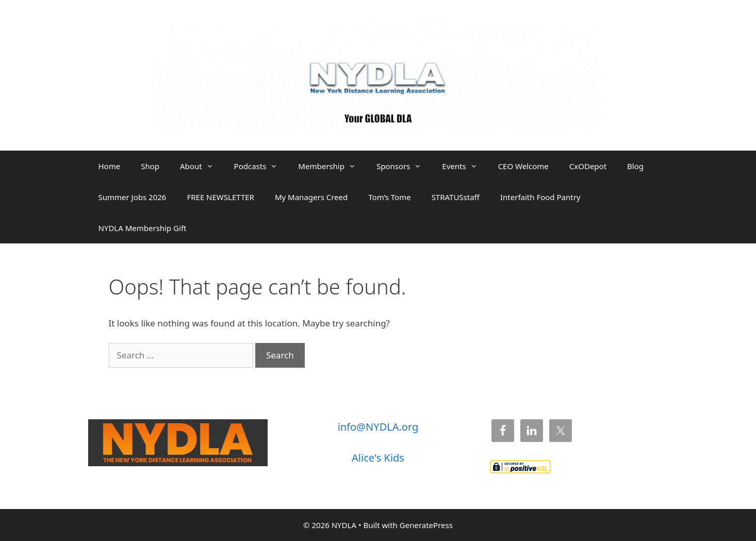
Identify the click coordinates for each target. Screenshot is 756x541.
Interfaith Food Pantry (540, 197)
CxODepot (588, 166)
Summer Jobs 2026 (133, 197)
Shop (150, 166)
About (202, 166)
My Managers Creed (311, 197)
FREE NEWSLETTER (220, 197)
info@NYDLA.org (378, 427)
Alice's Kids (378, 458)
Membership (332, 166)
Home (110, 166)
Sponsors (404, 166)
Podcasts (261, 166)
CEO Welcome (523, 166)
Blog (635, 166)
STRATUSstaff (456, 197)
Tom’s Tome (389, 197)
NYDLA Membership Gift (143, 228)
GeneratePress (426, 525)
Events (465, 166)
